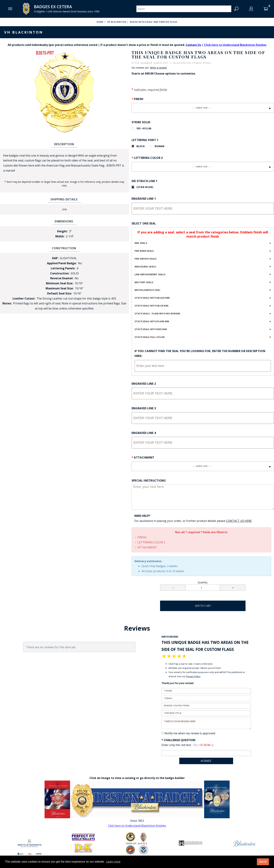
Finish (139, 99)
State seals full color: (150, 337)
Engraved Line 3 (144, 408)
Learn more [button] (113, 862)
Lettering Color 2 (148, 158)
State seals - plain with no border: (158, 313)
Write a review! (158, 68)
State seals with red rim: (151, 329)
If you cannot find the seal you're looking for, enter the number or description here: (200, 354)
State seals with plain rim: (152, 321)
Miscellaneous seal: (148, 290)
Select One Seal (144, 223)
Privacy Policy (193, 676)
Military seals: (144, 282)
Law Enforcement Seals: (150, 274)
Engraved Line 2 (144, 384)
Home (100, 22)
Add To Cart (203, 606)
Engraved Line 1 (144, 199)
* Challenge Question (178, 740)
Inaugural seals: (146, 267)
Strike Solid (141, 122)
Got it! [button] (263, 862)
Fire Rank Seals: (145, 251)
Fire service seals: (146, 259)
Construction (64, 248)
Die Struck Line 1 (145, 181)
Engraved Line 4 (144, 433)
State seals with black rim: (152, 298)
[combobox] (203, 108)
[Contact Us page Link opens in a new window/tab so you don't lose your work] (239, 521)
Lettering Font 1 (145, 140)
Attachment (144, 457)
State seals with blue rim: (152, 306)
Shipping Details (64, 199)
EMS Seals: (141, 243)
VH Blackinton (117, 22)
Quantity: (203, 582)
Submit (206, 761)
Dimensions (64, 221)
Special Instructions (149, 481)
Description (64, 144)
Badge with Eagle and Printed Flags (154, 22)
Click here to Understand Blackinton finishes (235, 45)
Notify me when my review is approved (190, 733)
